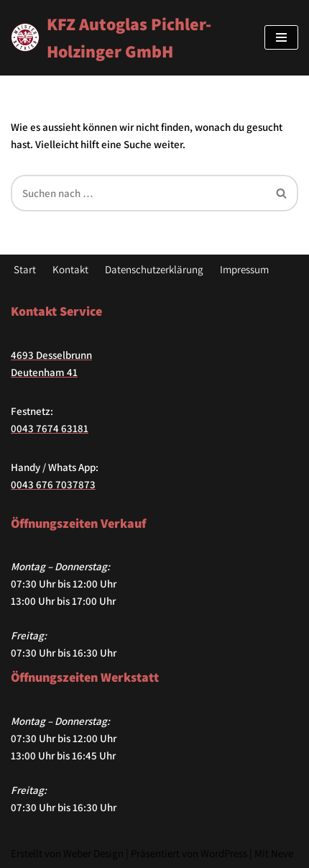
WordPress (224, 853)
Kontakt (70, 269)
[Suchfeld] (138, 193)
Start (25, 269)
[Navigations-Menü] (281, 37)
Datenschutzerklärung (154, 269)
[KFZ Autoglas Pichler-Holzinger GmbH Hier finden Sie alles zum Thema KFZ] (127, 38)
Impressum (244, 269)
